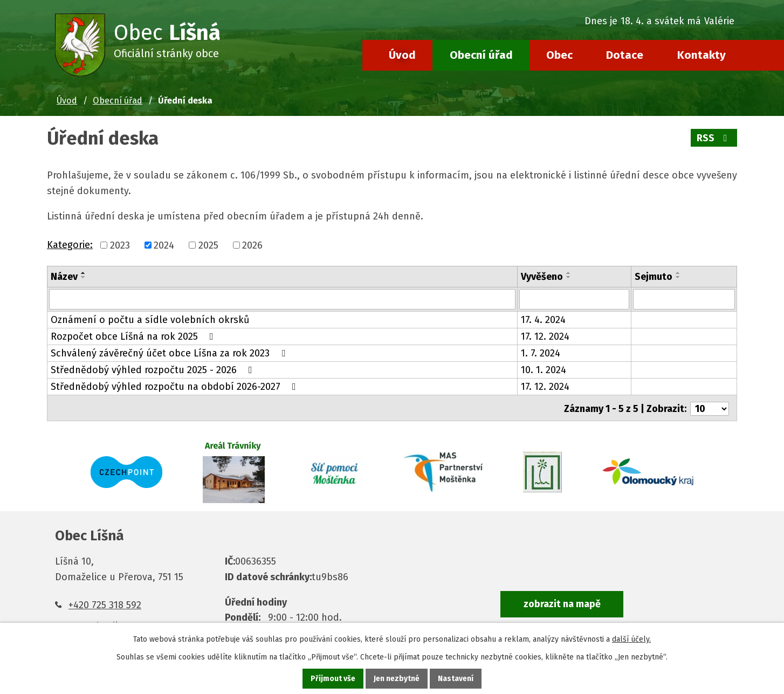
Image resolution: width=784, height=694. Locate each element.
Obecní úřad (481, 55)
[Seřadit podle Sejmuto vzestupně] (678, 273)
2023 (120, 245)
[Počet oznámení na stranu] (710, 407)
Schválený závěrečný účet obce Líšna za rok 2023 (170, 353)
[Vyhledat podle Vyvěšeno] (574, 299)
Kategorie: (70, 245)
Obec (559, 55)
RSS (714, 138)
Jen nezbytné (397, 679)
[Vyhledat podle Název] (282, 299)
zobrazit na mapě (562, 602)
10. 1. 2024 (544, 370)
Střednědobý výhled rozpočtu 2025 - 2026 (154, 370)
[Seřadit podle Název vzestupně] (84, 273)
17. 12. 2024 (545, 336)
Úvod (402, 55)
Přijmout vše (333, 679)
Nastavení (456, 679)
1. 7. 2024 (541, 353)
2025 (208, 245)
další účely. (631, 639)
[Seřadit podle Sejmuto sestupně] (678, 277)
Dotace (625, 55)
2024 (164, 245)
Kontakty (702, 55)
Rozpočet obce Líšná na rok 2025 (134, 336)
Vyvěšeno (542, 277)
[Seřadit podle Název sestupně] (84, 277)
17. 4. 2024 (543, 320)
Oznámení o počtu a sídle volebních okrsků (150, 320)
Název (64, 277)
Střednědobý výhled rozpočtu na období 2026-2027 (176, 387)
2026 (252, 245)
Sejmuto (654, 277)
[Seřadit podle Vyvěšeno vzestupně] (569, 273)
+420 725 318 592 (105, 603)
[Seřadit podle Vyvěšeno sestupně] (569, 277)
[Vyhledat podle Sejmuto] (684, 299)
